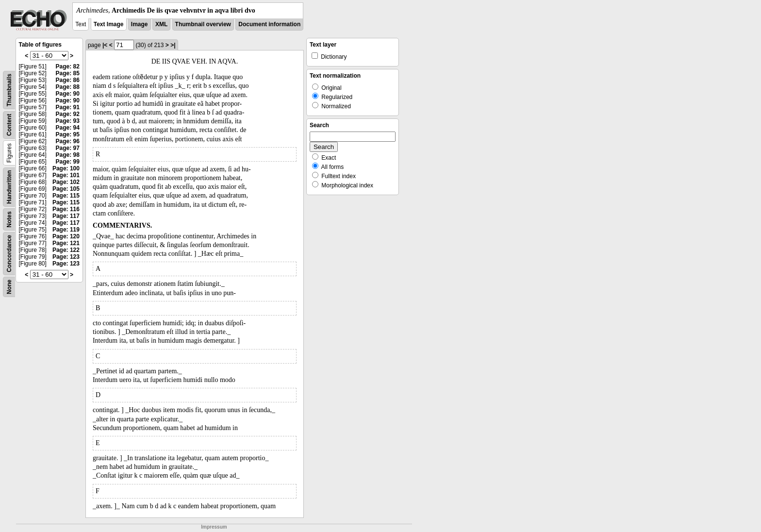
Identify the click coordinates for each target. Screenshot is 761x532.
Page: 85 (68, 73)
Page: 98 (68, 155)
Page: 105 (66, 189)
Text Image (109, 24)
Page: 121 (66, 243)
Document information (269, 24)
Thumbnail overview (203, 24)
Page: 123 (66, 257)
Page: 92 (68, 114)
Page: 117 (66, 216)
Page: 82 (68, 66)
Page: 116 (66, 209)
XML (161, 24)
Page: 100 (66, 168)
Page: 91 (68, 107)
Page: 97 (68, 148)
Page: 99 (68, 162)
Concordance (9, 254)
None (9, 287)
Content (9, 125)
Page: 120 (66, 236)
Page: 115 (66, 196)
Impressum (214, 527)
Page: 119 (66, 230)
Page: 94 (68, 128)
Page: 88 (68, 87)
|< (105, 45)
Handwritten (9, 187)
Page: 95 (68, 134)
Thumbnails (9, 90)
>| (173, 45)
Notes (9, 219)
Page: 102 (66, 182)
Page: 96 (68, 141)
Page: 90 (68, 94)
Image (140, 24)
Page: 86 (68, 80)
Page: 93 (68, 121)
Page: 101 (66, 175)
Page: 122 (66, 250)
